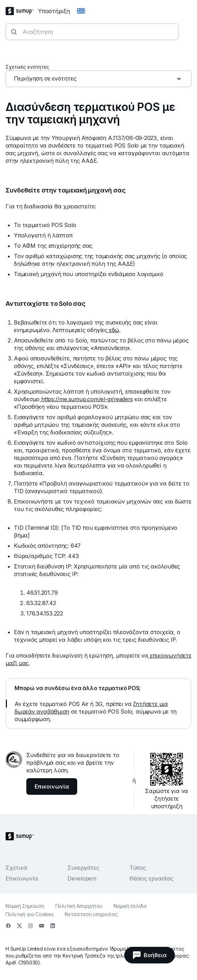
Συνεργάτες (83, 868)
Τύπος (138, 868)
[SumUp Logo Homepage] (22, 11)
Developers (82, 878)
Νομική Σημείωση (25, 906)
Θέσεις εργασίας (151, 878)
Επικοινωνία (22, 878)
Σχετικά (16, 868)
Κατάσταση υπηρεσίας (91, 914)
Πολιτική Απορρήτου (79, 906)
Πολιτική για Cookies (30, 914)
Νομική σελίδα (130, 906)
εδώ (113, 330)
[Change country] (81, 11)
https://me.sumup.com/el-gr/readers (86, 399)
